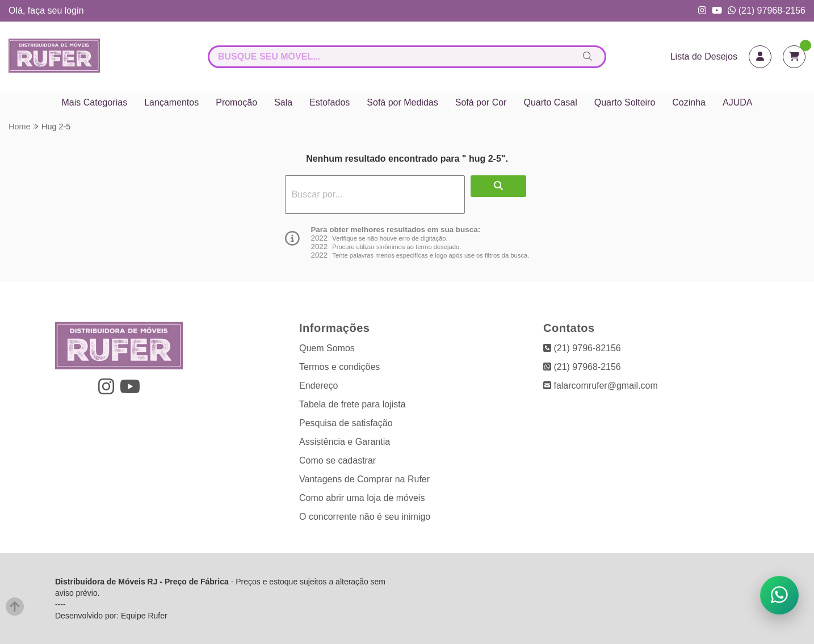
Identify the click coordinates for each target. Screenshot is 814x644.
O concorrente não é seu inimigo (365, 517)
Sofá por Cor (481, 102)
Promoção (236, 102)
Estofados (330, 102)
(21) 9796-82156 (582, 348)
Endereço (319, 386)
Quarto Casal (550, 102)
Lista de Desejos (704, 56)
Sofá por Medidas (402, 102)
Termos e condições (339, 367)
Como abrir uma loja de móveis (362, 498)
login (74, 10)
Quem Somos (327, 348)
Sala (283, 102)
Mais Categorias (95, 102)
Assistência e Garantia (345, 442)
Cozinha (689, 102)
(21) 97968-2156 (767, 10)
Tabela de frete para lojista (353, 404)
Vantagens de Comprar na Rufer (364, 479)
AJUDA (737, 102)
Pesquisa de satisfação (346, 423)
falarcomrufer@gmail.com (601, 386)
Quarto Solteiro (625, 102)
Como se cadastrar (337, 460)
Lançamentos (171, 102)
